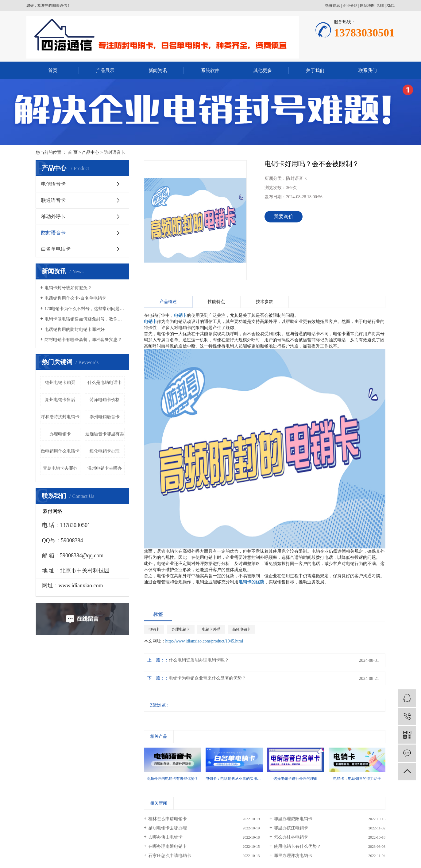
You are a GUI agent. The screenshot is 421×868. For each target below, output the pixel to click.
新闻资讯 (158, 70)
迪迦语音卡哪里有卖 (105, 434)
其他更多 (263, 70)
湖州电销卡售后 (60, 400)
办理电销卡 (60, 434)
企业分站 (350, 6)
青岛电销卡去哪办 (60, 468)
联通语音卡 (53, 200)
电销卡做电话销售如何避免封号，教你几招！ (85, 319)
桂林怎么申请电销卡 (168, 819)
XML (390, 6)
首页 (53, 70)
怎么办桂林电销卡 (291, 837)
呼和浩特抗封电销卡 (60, 417)
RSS (381, 6)
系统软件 (210, 70)
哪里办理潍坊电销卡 (293, 856)
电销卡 (154, 629)
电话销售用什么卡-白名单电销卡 (75, 298)
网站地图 (367, 6)
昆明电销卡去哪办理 (168, 828)
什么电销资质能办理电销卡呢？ (199, 660)
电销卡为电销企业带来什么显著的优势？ (207, 678)
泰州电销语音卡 (105, 417)
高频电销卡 (241, 629)
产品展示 (105, 70)
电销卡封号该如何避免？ (68, 288)
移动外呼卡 (53, 216)
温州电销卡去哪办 (105, 468)
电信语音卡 (53, 184)
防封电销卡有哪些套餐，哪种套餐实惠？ (83, 340)
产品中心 (91, 152)
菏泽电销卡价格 (105, 400)
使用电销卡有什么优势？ (297, 846)
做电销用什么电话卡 (60, 451)
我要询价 (284, 216)
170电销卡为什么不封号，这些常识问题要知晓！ (85, 309)
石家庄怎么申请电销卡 (170, 856)
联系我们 (368, 70)
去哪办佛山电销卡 (165, 837)
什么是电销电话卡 (105, 383)
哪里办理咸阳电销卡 (293, 819)
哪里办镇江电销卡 (291, 828)
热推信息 (333, 6)
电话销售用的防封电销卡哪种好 (75, 330)
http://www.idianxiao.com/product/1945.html (204, 641)
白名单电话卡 (56, 249)
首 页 (73, 152)
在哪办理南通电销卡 (168, 846)
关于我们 (315, 70)
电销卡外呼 (211, 629)
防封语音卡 (114, 152)
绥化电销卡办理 (105, 451)
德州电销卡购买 (60, 383)
